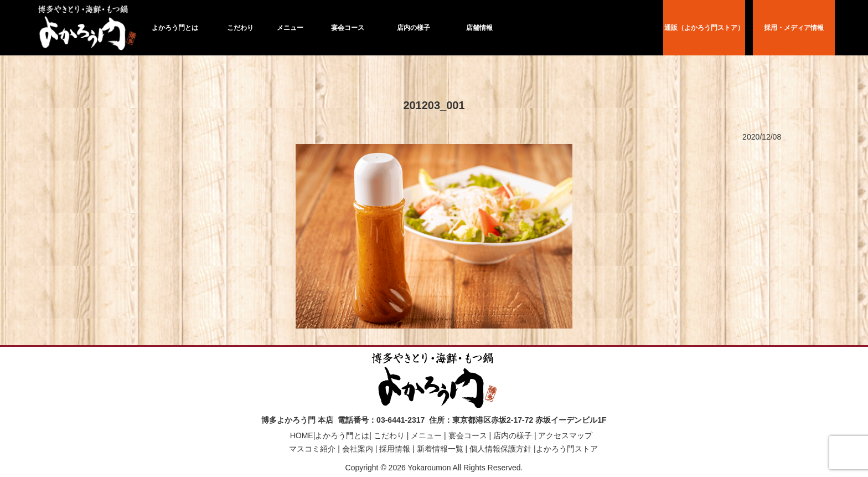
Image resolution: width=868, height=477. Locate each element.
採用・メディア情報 (794, 28)
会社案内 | (358, 449)
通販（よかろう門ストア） (704, 28)
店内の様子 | (513, 435)
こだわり (240, 28)
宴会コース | (469, 435)
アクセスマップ (566, 435)
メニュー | (427, 435)
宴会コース (348, 28)
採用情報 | (396, 449)
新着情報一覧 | (441, 449)
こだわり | (390, 435)
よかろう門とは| (343, 435)
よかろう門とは (175, 28)
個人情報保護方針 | (501, 449)
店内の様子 (414, 28)
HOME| (303, 435)
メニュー (290, 28)
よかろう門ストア (567, 449)
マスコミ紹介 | (313, 449)
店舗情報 (479, 28)
